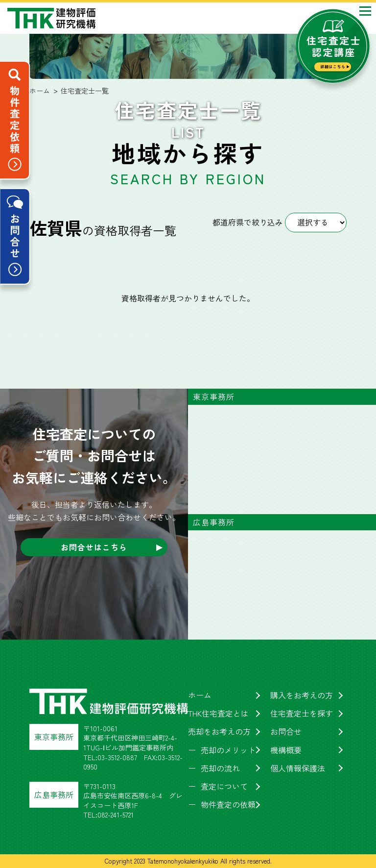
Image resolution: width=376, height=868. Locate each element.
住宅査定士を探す (302, 713)
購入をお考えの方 (302, 695)
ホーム (200, 695)
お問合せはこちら (94, 547)
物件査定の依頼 (228, 804)
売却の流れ (220, 768)
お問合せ (286, 731)
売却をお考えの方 (219, 731)
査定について (224, 786)
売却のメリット (228, 750)
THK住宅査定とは (218, 713)
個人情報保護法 (298, 768)
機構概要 (286, 750)
